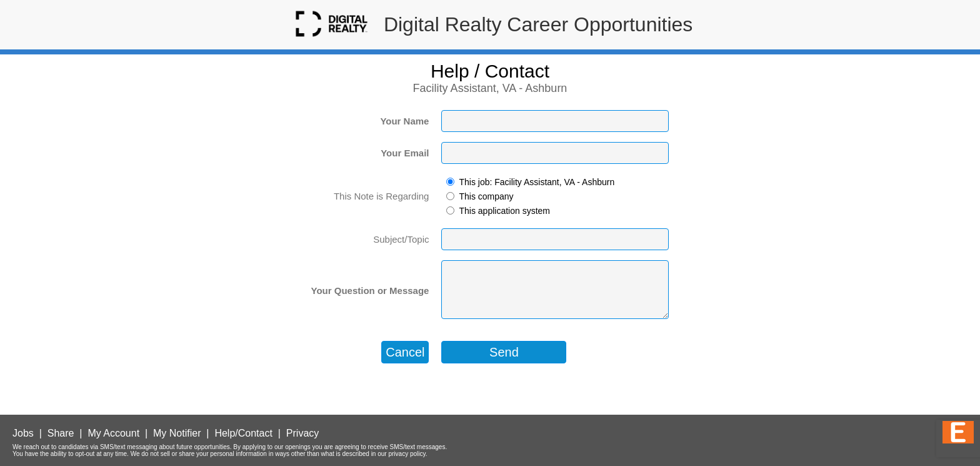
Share (61, 433)
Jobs (23, 433)
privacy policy (407, 454)
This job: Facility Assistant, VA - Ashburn (537, 182)
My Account (113, 433)
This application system (504, 211)
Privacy (302, 433)
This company (486, 196)
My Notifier (177, 433)
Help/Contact (243, 433)
